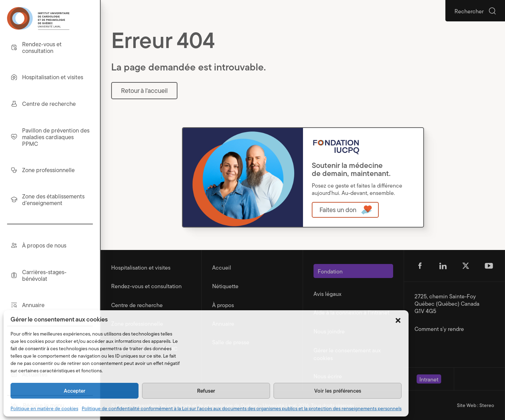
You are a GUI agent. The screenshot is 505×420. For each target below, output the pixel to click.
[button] (398, 319)
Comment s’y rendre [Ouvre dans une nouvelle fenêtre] (439, 328)
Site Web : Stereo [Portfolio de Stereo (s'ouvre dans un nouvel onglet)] (476, 405)
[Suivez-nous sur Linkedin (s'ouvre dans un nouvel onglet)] (443, 266)
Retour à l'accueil (144, 90)
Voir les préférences (338, 390)
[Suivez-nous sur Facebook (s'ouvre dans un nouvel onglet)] (420, 266)
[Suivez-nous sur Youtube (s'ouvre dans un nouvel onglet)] (489, 266)
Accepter (75, 390)
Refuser (206, 390)
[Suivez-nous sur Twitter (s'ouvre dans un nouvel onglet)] (466, 266)
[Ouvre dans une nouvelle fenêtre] (345, 210)
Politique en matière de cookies (44, 408)
